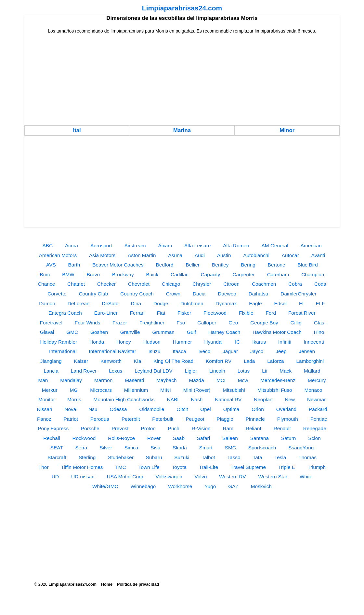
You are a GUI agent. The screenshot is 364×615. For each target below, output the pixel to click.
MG (74, 390)
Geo (233, 323)
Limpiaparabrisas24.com (182, 8)
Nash (197, 399)
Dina (136, 303)
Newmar (316, 399)
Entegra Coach (65, 313)
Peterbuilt (163, 419)
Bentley (220, 265)
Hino (319, 332)
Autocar (290, 255)
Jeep (281, 351)
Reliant (253, 428)
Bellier (193, 265)
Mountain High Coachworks (124, 399)
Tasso (234, 457)
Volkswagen (169, 477)
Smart (206, 448)
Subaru (154, 457)
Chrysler (202, 284)
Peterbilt (131, 419)
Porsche (90, 428)
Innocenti (314, 342)
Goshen (99, 332)
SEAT (57, 448)
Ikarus (259, 342)
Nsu (93, 409)
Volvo (201, 477)
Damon (47, 303)
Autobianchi (256, 255)
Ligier (191, 371)
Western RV (232, 477)
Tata (258, 457)
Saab (179, 438)
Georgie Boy (264, 323)
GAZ (233, 486)
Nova (70, 409)
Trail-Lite (208, 467)
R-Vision (201, 428)
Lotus (244, 371)
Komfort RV (219, 361)
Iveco (204, 351)
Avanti (318, 255)
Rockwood (84, 438)
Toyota (179, 467)
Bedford (165, 265)
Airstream (135, 246)
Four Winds (88, 323)
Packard (318, 409)
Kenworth (111, 361)
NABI (173, 399)
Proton (148, 428)
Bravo (93, 274)
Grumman (163, 332)
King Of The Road (173, 361)
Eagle (255, 303)
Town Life (149, 467)
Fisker (184, 313)
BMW (68, 274)
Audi (200, 255)
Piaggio (225, 419)
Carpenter (243, 274)
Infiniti (285, 342)
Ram (228, 428)
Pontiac (319, 419)
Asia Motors (102, 255)
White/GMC (105, 486)
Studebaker (121, 457)
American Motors (58, 255)
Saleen (230, 438)
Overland (286, 409)
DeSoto (110, 303)
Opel (206, 409)
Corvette (57, 294)
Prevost (120, 428)
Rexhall (52, 438)
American (311, 246)
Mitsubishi (234, 390)
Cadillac (180, 274)
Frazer (120, 323)
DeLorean (79, 303)
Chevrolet (139, 284)
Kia (137, 361)
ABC (47, 246)
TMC (120, 467)
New (290, 399)
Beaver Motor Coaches (118, 265)
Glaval (47, 332)
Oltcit (182, 409)
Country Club (93, 294)
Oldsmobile (152, 409)
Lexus (116, 371)
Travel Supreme (248, 467)
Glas (319, 323)
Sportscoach (262, 448)
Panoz (44, 419)
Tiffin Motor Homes (82, 467)
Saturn (288, 438)
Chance (46, 284)
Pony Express (53, 428)
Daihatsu (259, 294)
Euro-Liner (106, 313)
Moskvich (261, 486)
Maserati (134, 380)
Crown (173, 294)
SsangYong (301, 448)
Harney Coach (224, 332)
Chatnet (76, 284)
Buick (152, 274)
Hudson (152, 342)
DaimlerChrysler (298, 294)
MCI (221, 380)
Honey (124, 342)
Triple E (287, 467)
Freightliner (152, 323)
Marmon (103, 380)
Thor (44, 467)
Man (43, 380)
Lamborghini (310, 361)
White (306, 477)
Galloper (207, 323)
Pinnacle (255, 419)
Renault (282, 428)
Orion (258, 409)
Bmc (45, 274)
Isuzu (155, 351)
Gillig (296, 323)
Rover (154, 438)
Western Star (273, 477)
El (301, 303)
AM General (275, 246)
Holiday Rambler (58, 342)
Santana (260, 438)
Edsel (281, 303)
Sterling (87, 457)
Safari (203, 438)
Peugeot (195, 419)
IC (237, 342)
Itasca (180, 351)
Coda (320, 284)
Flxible (246, 313)
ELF (320, 303)
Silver (106, 448)
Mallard (312, 371)
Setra (81, 448)
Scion (314, 438)
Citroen (231, 284)
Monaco (313, 390)
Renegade (315, 428)
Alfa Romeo (236, 246)
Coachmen (264, 284)
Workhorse (180, 486)
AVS (51, 265)
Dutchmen (192, 303)
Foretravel (51, 323)
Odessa (118, 409)
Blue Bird (307, 265)
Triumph (317, 467)
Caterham (278, 274)
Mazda (197, 380)
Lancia (51, 371)
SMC (230, 448)
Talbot (208, 457)
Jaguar (230, 351)
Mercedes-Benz (278, 380)
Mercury (317, 380)
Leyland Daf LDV (153, 371)
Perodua (100, 419)
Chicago (171, 284)
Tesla (280, 457)
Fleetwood (215, 313)
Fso (181, 323)
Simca (131, 448)
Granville (130, 332)
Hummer (182, 342)
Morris (74, 399)
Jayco (257, 351)
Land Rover (84, 371)
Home (107, 584)
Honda (97, 342)
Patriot (71, 419)
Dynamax (226, 303)
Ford (271, 313)
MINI (166, 390)
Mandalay (71, 380)
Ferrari (137, 313)
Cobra (295, 284)
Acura (71, 246)
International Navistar (112, 351)
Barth (74, 265)
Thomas (307, 457)
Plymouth (288, 419)
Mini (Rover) (197, 390)
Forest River (302, 313)
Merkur (50, 390)
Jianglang (51, 361)
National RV (228, 399)
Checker (106, 284)
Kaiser (81, 361)
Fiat (161, 313)
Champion (313, 274)
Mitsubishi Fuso (275, 390)
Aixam (165, 246)
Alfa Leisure (197, 246)
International (63, 351)
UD (55, 477)
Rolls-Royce (121, 438)
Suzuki (182, 457)
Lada (249, 361)
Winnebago (143, 486)
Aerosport (101, 246)
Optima (231, 409)
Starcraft (57, 457)
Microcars (101, 390)
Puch (174, 428)
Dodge (161, 303)
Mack (286, 371)
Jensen (307, 351)
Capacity (211, 274)
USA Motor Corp (125, 477)
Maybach (166, 380)
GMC (72, 332)
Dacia (199, 294)
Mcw (243, 380)
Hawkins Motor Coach (277, 332)
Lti (265, 371)
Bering (248, 265)
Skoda (180, 448)
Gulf (191, 332)
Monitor (47, 399)
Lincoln (217, 371)
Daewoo (227, 294)
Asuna (175, 255)
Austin (224, 255)
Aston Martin (142, 255)
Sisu (155, 448)
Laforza (275, 361)
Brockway (123, 274)
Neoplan (263, 399)
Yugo (210, 486)
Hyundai (214, 342)
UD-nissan (83, 477)
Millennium (136, 390)
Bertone (277, 265)
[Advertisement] (182, 80)
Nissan (44, 409)
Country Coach (137, 294)
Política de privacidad (138, 584)
